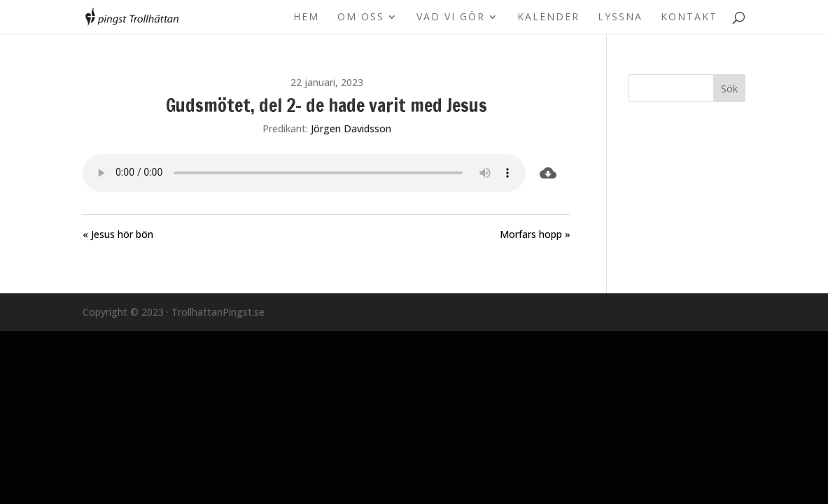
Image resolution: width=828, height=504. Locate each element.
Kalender (548, 17)
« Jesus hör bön (118, 234)
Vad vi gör (451, 17)
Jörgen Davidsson (351, 128)
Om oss (361, 17)
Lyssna (620, 17)
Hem (306, 17)
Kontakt (689, 17)
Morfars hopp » (535, 234)
